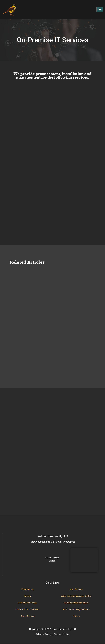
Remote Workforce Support (76, 603)
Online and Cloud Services (28, 610)
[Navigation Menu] (100, 9)
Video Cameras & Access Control (76, 596)
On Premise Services (28, 603)
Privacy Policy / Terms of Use (52, 634)
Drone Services (27, 616)
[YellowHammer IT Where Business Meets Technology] (9, 9)
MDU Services (76, 590)
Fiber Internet (27, 590)
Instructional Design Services (76, 610)
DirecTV (27, 596)
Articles (76, 616)
